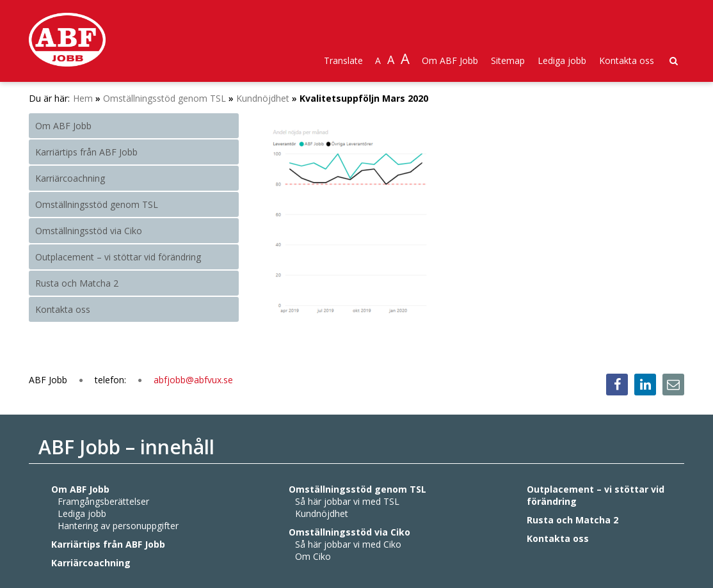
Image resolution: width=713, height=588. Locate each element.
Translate (343, 60)
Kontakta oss (627, 60)
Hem (83, 98)
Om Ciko (313, 556)
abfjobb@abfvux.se (193, 380)
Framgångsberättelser (103, 501)
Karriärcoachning (70, 178)
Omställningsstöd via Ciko (89, 231)
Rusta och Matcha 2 (77, 283)
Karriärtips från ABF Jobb (86, 152)
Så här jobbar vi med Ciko (348, 544)
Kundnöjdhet (263, 98)
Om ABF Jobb (450, 60)
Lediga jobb (562, 60)
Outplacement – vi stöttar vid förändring (118, 257)
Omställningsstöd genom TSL (164, 98)
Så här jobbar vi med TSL (347, 501)
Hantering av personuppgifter (118, 526)
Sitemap (508, 60)
